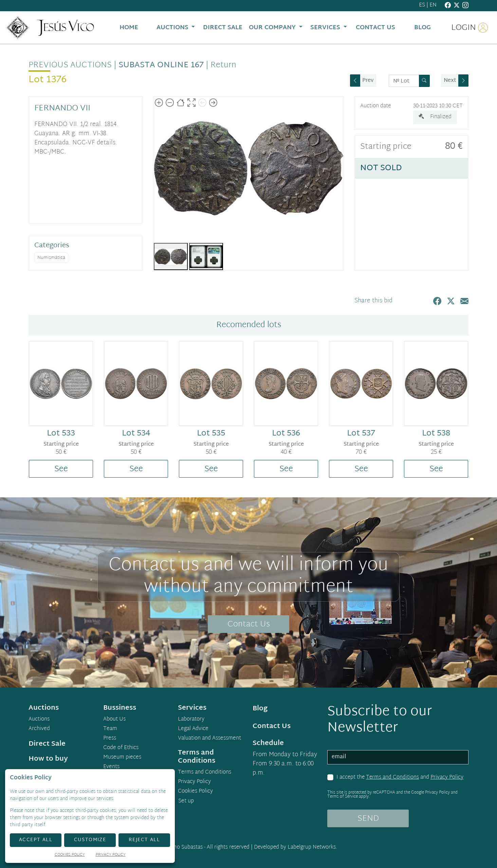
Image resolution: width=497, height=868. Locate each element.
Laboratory (191, 720)
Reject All (144, 840)
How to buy (48, 759)
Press (110, 739)
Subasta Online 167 (161, 65)
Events (111, 767)
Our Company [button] (273, 28)
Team (110, 729)
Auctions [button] (173, 28)
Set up (186, 801)
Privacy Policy (447, 777)
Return (223, 65)
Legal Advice (193, 729)
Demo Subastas (184, 847)
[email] (398, 757)
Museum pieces (122, 758)
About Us (114, 720)
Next (450, 81)
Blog (260, 709)
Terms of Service (343, 797)
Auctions (39, 720)
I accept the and (400, 778)
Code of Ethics (121, 748)
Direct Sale (47, 744)
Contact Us (249, 624)
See (61, 469)
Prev (368, 81)
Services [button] (326, 28)
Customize (90, 840)
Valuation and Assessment (209, 739)
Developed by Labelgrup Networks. (296, 847)
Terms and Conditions (392, 777)
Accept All (36, 840)
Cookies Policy (195, 792)
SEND (368, 819)
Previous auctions (70, 65)
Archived (39, 729)
